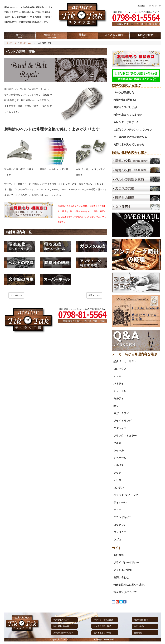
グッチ (117, 473)
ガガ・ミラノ (121, 413)
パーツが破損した (124, 92)
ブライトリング (122, 421)
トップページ (12, 43)
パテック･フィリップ (126, 495)
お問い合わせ (121, 577)
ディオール (120, 502)
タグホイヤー (121, 428)
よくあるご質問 (122, 570)
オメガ (117, 376)
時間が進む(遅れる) (125, 100)
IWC (116, 406)
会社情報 (141, 6)
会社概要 (119, 555)
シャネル (119, 450)
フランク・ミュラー (125, 436)
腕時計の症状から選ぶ (63, 633)
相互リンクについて (125, 592)
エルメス (119, 465)
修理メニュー (94, 295)
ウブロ (117, 540)
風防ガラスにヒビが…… (128, 107)
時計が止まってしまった (128, 115)
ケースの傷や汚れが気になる (130, 137)
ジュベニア (120, 532)
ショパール (120, 458)
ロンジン (119, 488)
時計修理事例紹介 (142, 620)
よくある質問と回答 (102, 626)
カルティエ (120, 398)
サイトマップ (155, 6)
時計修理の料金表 (61, 626)
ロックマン (120, 525)
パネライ (119, 384)
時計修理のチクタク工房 (81, 639)
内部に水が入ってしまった (129, 144)
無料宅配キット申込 (102, 633)
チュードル (120, 391)
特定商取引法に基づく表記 (129, 585)
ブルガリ (119, 443)
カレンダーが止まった (126, 122)
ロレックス (120, 369)
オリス (117, 480)
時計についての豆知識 (103, 620)
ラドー (117, 510)
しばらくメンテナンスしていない (133, 130)
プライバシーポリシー (126, 563)
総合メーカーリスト (125, 361)
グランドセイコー (124, 517)
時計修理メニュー (27, 43)
